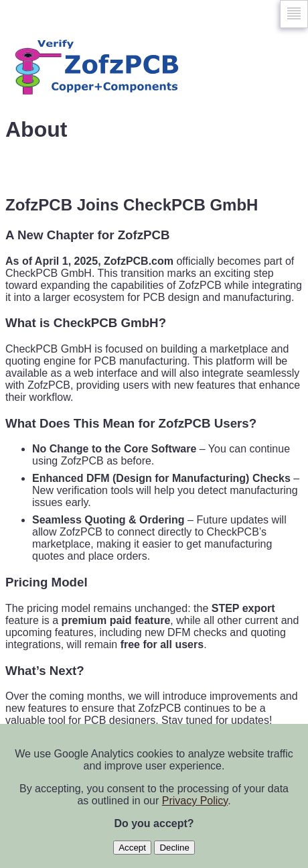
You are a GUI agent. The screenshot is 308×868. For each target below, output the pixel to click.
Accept (132, 848)
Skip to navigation (294, 28)
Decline (174, 848)
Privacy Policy (195, 801)
